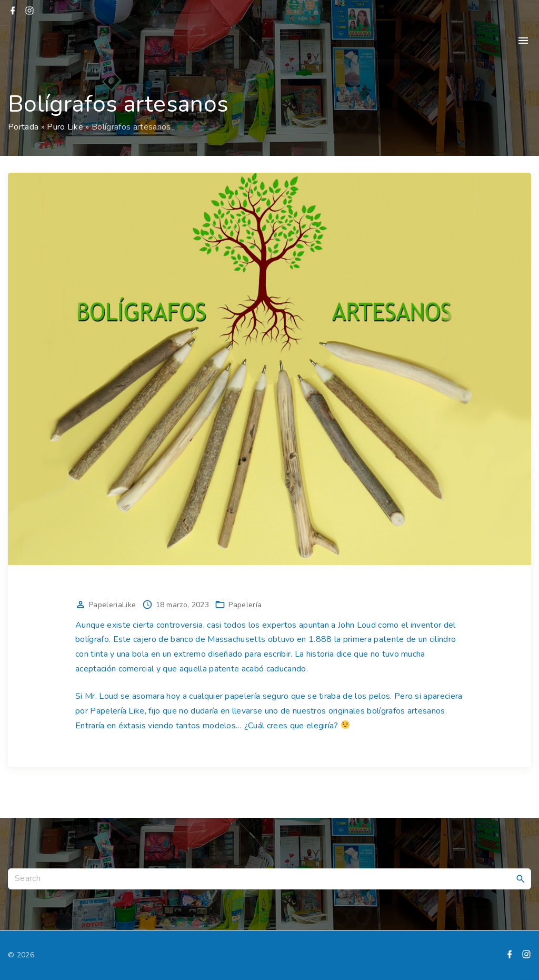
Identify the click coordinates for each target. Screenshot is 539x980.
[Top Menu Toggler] (523, 41)
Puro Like (65, 127)
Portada (23, 127)
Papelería (245, 605)
